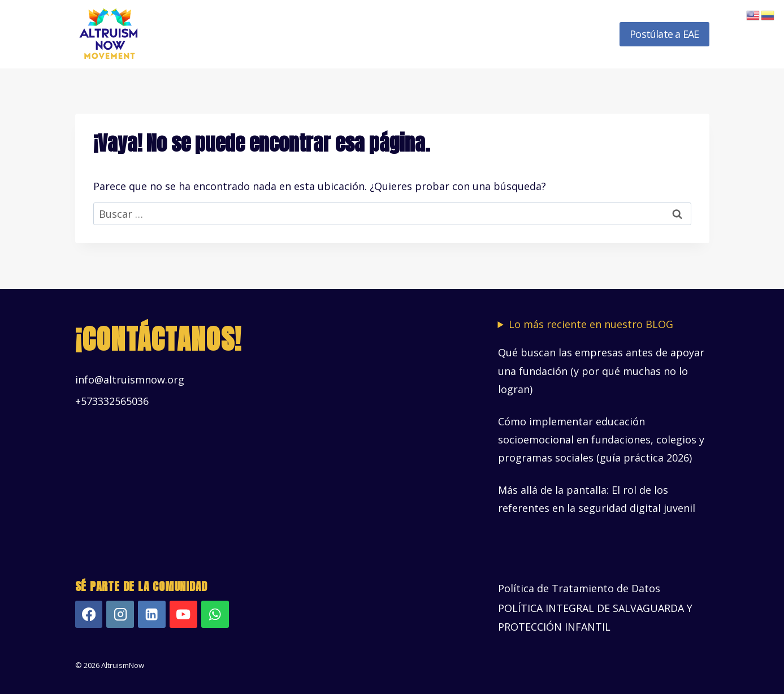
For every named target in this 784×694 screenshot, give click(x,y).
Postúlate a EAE (664, 34)
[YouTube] (183, 615)
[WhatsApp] (215, 615)
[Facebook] (89, 615)
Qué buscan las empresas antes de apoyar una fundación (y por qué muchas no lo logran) (601, 371)
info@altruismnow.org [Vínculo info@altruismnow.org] (130, 380)
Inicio (203, 34)
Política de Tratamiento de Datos (579, 588)
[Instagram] (120, 615)
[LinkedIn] (152, 615)
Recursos (518, 34)
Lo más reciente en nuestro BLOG (591, 324)
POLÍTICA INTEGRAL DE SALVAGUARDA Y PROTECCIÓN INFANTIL (595, 617)
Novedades (580, 34)
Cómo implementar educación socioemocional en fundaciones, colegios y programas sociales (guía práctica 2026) (601, 440)
